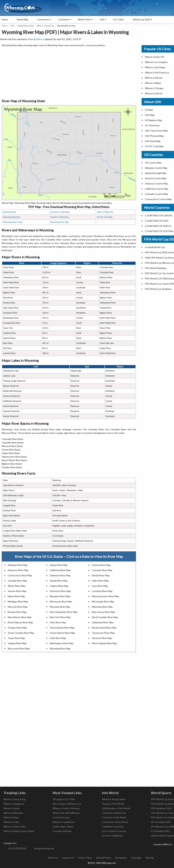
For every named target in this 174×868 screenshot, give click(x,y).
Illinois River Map (17, 586)
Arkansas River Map (18, 570)
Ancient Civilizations (113, 836)
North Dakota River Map (20, 622)
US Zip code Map (105, 217)
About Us (53, 858)
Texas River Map (16, 638)
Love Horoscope (61, 817)
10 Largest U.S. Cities (64, 799)
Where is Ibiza (11, 817)
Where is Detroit (154, 93)
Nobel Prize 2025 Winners (66, 813)
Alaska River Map (59, 565)
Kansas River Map (17, 591)
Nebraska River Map (102, 607)
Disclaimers (121, 858)
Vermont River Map (102, 638)
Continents (43, 19)
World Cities (84, 19)
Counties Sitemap (62, 831)
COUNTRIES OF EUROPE (159, 215)
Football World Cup (155, 247)
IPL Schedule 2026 (161, 822)
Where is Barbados (13, 813)
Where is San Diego (155, 67)
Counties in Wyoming (60, 212)
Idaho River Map (100, 581)
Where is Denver (154, 78)
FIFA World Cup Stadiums (158, 289)
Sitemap (150, 858)
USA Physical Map (154, 136)
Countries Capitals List (114, 813)
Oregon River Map (17, 628)
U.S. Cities (119, 19)
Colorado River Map (102, 570)
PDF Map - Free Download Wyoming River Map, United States (69, 207)
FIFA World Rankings (156, 268)
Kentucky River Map (60, 591)
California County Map (157, 189)
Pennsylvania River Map (62, 628)
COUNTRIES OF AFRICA (158, 226)
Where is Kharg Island (113, 799)
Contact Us (68, 858)
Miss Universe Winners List (67, 804)
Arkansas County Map (157, 183)
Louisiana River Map (102, 591)
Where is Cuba (11, 822)
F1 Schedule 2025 (160, 831)
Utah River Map (58, 638)
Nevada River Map (17, 612)
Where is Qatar (12, 808)
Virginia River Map (17, 643)
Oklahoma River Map (103, 622)
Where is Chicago (154, 88)
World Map (23, 19)
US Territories (152, 125)
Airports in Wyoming (59, 217)
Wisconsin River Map (19, 648)
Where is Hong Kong (14, 799)
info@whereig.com (44, 848)
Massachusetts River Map (105, 596)
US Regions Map (153, 120)
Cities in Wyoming (105, 212)
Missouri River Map (18, 607)
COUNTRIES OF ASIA (157, 221)
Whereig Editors (35, 39)
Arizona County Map (156, 178)
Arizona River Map (101, 565)
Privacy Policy (85, 858)
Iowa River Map (100, 586)
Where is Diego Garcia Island (19, 831)
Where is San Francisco (157, 73)
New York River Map (60, 617)
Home (5, 19)
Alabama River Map (18, 565)
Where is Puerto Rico (15, 826)
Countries (63, 19)
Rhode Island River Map (104, 628)
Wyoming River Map (60, 222)
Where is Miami (153, 83)
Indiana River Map (59, 586)
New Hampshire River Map (64, 612)
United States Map (25, 26)
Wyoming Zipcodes (12, 217)
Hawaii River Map (59, 581)
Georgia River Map (17, 581)
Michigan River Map (18, 601)
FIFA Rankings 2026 (161, 808)
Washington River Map (62, 643)
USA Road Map (153, 141)
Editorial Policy (104, 858)
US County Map (153, 163)
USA (12, 26)
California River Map (60, 570)
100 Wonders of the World (116, 808)
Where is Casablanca (64, 822)
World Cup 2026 (142, 19)
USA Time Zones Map (156, 131)
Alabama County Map (156, 168)
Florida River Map (101, 575)
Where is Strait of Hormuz (66, 808)
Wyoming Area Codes (13, 222)
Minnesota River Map (61, 601)
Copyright (136, 858)
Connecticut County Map (158, 199)
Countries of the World (114, 817)
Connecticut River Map (20, 575)
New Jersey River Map (103, 612)
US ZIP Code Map (154, 146)
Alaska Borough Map (156, 173)
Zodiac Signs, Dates (63, 826)
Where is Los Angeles (156, 62)
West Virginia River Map (104, 643)
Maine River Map (16, 596)
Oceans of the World (113, 804)
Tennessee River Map (103, 633)
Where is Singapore (14, 804)
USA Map (150, 115)
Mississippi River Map (103, 601)
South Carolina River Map (21, 633)
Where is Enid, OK (154, 57)
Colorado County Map (156, 194)
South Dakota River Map (62, 633)
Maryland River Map (60, 596)
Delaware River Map (60, 575)
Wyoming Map (9, 212)
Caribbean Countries (113, 826)
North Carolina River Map (105, 617)
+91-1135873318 (17, 848)
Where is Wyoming (45, 26)
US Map (149, 110)
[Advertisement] (69, 73)
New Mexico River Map (20, 617)
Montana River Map (60, 607)
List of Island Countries (114, 831)
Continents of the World (115, 822)
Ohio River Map (58, 622)
